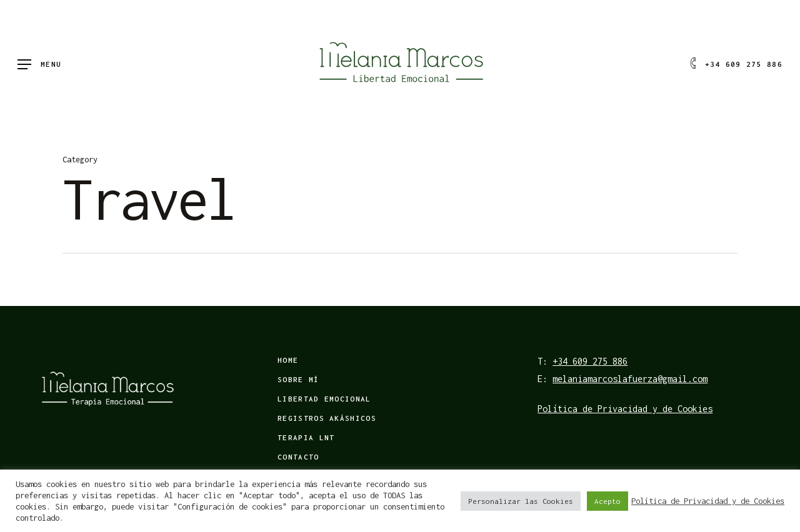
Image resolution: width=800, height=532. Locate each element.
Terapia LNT (306, 437)
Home (288, 360)
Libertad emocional (324, 399)
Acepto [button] (607, 501)
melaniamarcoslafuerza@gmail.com (630, 379)
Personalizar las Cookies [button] (521, 501)
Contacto (298, 457)
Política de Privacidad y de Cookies (625, 409)
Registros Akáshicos (327, 418)
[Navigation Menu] (39, 65)
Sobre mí (298, 379)
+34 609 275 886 (590, 361)
